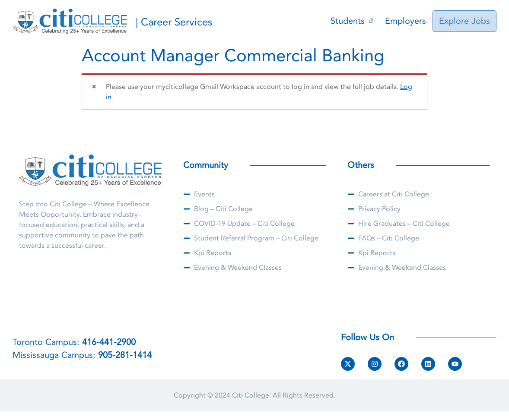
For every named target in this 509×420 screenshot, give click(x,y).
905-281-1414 (125, 355)
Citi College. (251, 395)
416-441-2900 (109, 342)
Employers (407, 21)
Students (353, 21)
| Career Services (174, 22)
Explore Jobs (465, 21)
